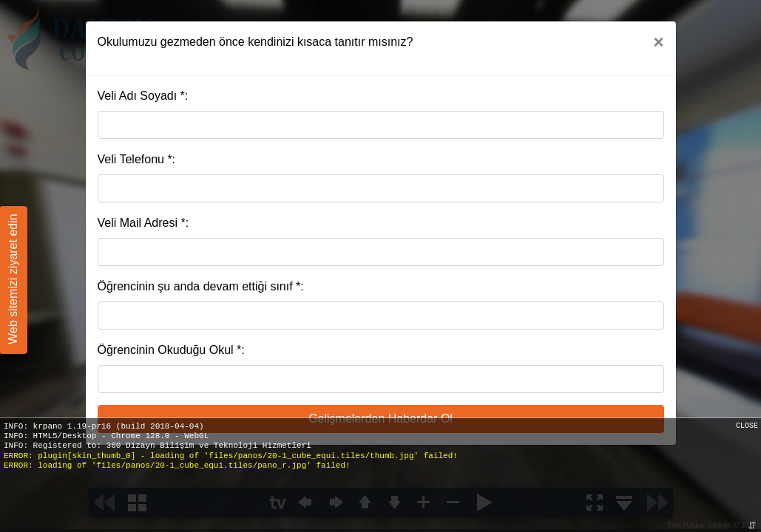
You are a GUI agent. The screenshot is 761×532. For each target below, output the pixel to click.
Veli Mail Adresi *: (143, 223)
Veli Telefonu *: (137, 159)
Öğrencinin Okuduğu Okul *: (171, 350)
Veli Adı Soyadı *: (143, 96)
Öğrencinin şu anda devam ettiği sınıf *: (201, 286)
